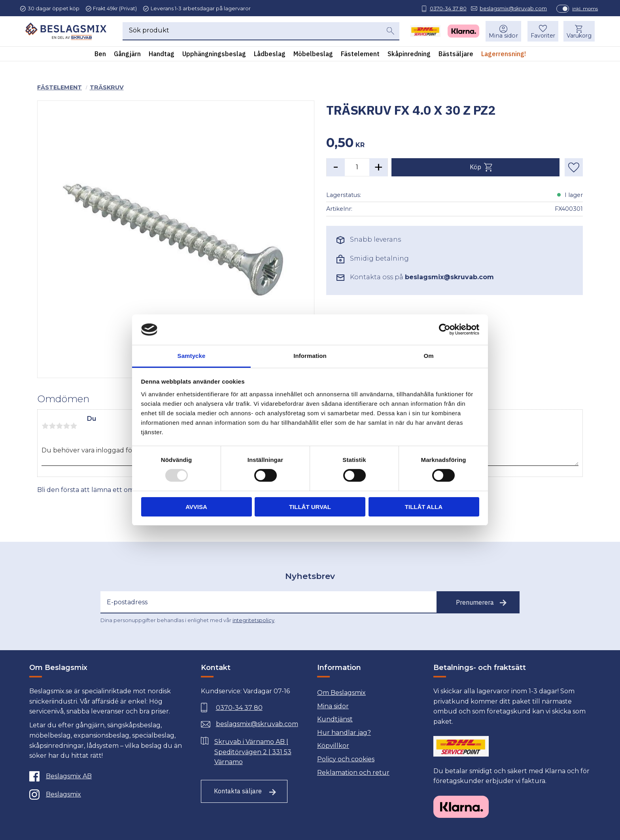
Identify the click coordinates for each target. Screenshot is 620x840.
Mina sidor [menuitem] (502, 37)
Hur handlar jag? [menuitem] (344, 733)
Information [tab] (310, 356)
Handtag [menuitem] (162, 55)
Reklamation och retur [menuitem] (353, 773)
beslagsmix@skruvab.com (508, 9)
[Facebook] (106, 776)
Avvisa (196, 507)
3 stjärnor (59, 426)
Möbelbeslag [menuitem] (313, 55)
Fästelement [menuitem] (360, 55)
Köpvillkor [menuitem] (333, 746)
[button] (542, 32)
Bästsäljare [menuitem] (456, 55)
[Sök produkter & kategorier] (252, 32)
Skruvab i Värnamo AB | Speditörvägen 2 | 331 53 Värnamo (253, 752)
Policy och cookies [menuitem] (346, 759)
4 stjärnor (66, 426)
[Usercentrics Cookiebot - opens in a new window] (445, 329)
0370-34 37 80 (443, 9)
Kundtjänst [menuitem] (335, 719)
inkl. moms (580, 9)
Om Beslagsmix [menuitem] (341, 693)
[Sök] (390, 32)
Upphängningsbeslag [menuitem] (214, 55)
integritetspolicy (253, 620)
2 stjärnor (52, 426)
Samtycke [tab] (192, 356)
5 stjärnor (74, 426)
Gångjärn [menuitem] (127, 55)
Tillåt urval (310, 507)
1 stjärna (45, 426)
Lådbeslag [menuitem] (270, 55)
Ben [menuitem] (100, 55)
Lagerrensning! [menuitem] (504, 55)
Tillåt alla (424, 507)
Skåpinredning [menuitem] (409, 55)
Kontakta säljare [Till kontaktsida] (238, 791)
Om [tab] (428, 356)
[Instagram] (106, 795)
